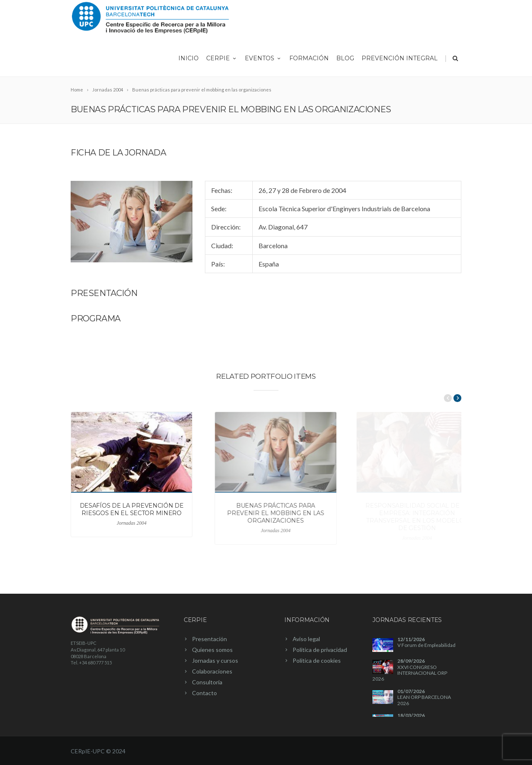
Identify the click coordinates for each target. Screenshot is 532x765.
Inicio (188, 58)
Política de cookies (317, 660)
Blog (345, 58)
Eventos (263, 58)
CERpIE (222, 58)
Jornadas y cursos (215, 660)
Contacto (204, 693)
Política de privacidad (320, 650)
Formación (309, 58)
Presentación (209, 639)
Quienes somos (212, 650)
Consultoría (207, 682)
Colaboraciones (212, 671)
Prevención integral (400, 58)
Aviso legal (306, 639)
